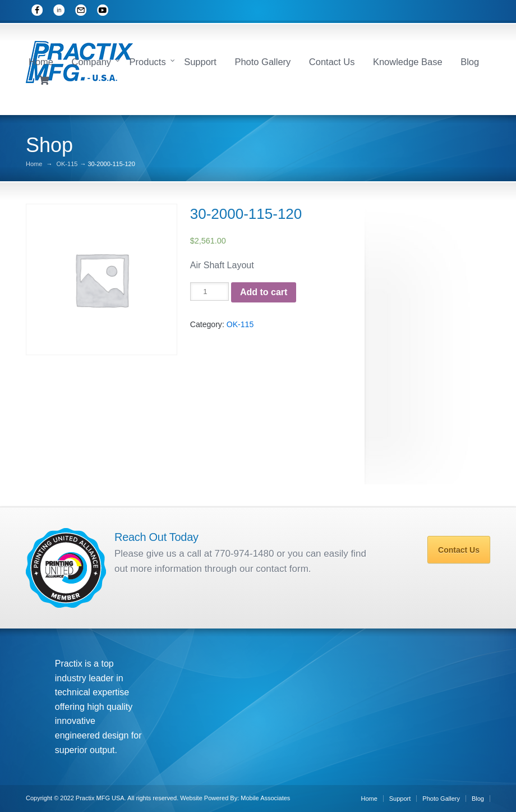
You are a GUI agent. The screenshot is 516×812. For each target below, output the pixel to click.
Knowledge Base (408, 62)
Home (41, 62)
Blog (470, 62)
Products (148, 62)
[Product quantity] (209, 292)
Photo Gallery (262, 62)
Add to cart (264, 292)
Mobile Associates (265, 798)
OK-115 (67, 164)
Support (200, 62)
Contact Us (332, 62)
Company (91, 62)
